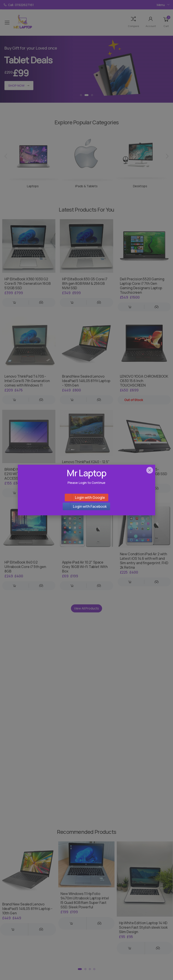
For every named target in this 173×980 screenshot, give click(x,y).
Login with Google (90, 497)
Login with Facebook (90, 506)
